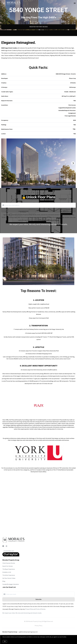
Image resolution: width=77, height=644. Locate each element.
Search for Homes (8, 566)
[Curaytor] (11, 556)
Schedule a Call (7, 572)
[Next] (73, 163)
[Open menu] (75, 3)
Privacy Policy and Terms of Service (48, 220)
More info (69, 637)
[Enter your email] (40, 594)
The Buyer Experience (9, 569)
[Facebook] (3, 546)
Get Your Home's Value (9, 578)
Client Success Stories (9, 563)
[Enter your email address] (40, 205)
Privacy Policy (39, 626)
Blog (4, 581)
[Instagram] (6, 546)
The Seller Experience (9, 575)
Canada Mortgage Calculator (11, 584)
